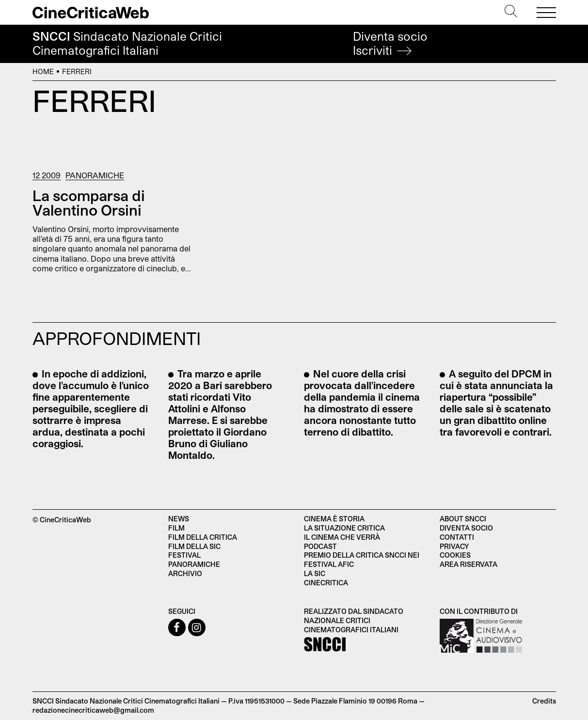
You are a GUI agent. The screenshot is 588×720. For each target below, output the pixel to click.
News (179, 519)
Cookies (455, 555)
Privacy (454, 546)
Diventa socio (390, 43)
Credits (544, 701)
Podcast (320, 546)
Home (43, 71)
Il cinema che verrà (342, 537)
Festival (184, 555)
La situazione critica (344, 528)
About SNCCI (463, 519)
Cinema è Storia (334, 519)
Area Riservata (469, 564)
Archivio (185, 573)
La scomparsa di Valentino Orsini (89, 203)
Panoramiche (95, 175)
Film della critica (203, 537)
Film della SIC (194, 546)
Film (176, 528)
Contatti (457, 537)
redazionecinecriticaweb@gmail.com (93, 710)
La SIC (315, 573)
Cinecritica (326, 583)
